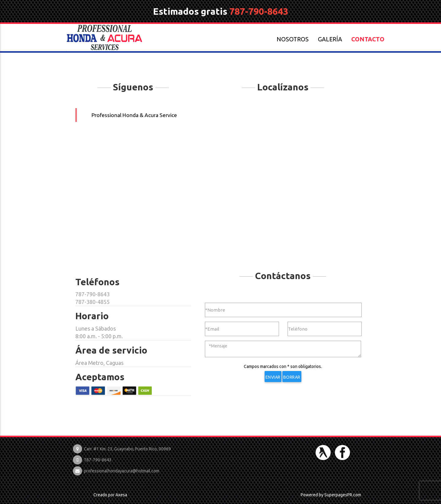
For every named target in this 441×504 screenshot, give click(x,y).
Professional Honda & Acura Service (134, 115)
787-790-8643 (259, 11)
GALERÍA (330, 39)
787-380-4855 (92, 302)
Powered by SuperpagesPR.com (331, 495)
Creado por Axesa (110, 495)
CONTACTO (368, 39)
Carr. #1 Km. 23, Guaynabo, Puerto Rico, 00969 (127, 449)
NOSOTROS (293, 39)
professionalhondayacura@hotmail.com (122, 471)
